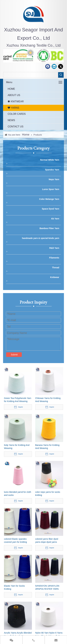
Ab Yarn (55, 219)
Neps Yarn (54, 179)
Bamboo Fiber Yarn (49, 228)
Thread (56, 268)
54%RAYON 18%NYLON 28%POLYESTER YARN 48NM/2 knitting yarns (47, 588)
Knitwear (55, 277)
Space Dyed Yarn (51, 209)
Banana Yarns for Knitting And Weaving (47, 447)
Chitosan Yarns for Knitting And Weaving (48, 400)
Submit (14, 355)
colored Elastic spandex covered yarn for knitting (15, 540)
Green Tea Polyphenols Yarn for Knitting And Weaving (18, 400)
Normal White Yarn (50, 160)
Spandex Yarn (52, 170)
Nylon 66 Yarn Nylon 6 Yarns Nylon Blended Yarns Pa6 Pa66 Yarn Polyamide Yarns (49, 634)
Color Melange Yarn (49, 199)
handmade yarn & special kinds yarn (41, 238)
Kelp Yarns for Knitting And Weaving (17, 447)
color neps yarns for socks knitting (48, 494)
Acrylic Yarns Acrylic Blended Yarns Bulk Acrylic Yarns (18, 634)
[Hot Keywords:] (61, 75)
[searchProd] (31, 75)
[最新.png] (34, 14)
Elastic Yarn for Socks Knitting (14, 587)
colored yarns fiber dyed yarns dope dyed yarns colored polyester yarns (47, 541)
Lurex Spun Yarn (51, 189)
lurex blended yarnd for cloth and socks (18, 494)
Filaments (54, 258)
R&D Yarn (54, 248)
